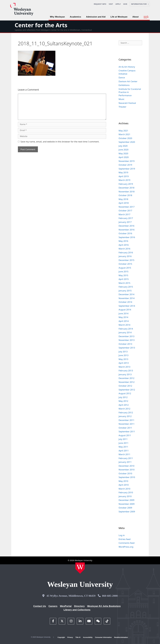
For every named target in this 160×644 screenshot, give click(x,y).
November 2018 (127, 192)
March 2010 (124, 489)
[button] (146, 17)
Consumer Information (103, 637)
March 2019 (124, 180)
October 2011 (125, 428)
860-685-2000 (110, 596)
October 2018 (125, 195)
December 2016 (126, 226)
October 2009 (125, 508)
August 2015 (125, 268)
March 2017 (124, 214)
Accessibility (88, 637)
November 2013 (127, 340)
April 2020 (124, 157)
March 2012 (124, 409)
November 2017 (127, 207)
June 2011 (124, 443)
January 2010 (125, 496)
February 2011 (126, 458)
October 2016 (125, 233)
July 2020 (123, 146)
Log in (122, 535)
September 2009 (127, 512)
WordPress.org (126, 547)
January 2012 (125, 416)
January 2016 (125, 256)
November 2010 (127, 470)
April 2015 (124, 279)
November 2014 (127, 298)
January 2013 (125, 374)
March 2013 (124, 367)
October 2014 (125, 302)
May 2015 (123, 275)
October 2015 (125, 264)
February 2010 (126, 492)
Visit (111, 4)
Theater (122, 107)
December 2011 (126, 420)
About (136, 17)
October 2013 (125, 344)
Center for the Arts (41, 25)
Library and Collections (77, 610)
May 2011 (123, 447)
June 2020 (124, 150)
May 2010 (123, 481)
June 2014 (124, 313)
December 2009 (126, 500)
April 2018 (124, 203)
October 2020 (125, 138)
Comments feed (127, 543)
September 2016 (127, 237)
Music (122, 99)
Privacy (70, 637)
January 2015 (125, 291)
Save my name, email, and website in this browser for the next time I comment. (60, 142)
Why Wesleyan (57, 17)
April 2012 (124, 405)
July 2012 (123, 397)
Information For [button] (140, 4)
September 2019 (127, 169)
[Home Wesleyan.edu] (80, 568)
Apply (118, 4)
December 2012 (126, 378)
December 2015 (126, 260)
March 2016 (124, 249)
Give (125, 4)
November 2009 (127, 504)
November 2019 (127, 161)
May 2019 (123, 172)
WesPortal (66, 606)
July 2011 (123, 439)
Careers (53, 606)
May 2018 (123, 199)
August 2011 (125, 435)
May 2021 (123, 131)
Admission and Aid (96, 17)
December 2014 (126, 294)
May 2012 (123, 401)
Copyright (61, 637)
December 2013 (126, 336)
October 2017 (125, 211)
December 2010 (126, 466)
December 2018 (126, 188)
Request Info (100, 4)
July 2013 (123, 352)
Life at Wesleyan (119, 17)
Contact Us (40, 606)
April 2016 (124, 245)
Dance (122, 78)
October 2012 (125, 386)
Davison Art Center (128, 81)
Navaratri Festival (127, 103)
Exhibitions (124, 85)
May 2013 (123, 359)
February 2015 (126, 287)
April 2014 (124, 321)
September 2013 (127, 348)
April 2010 (124, 485)
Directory (79, 606)
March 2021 (124, 134)
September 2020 (127, 142)
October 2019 (125, 165)
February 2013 (126, 371)
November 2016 (127, 230)
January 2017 (125, 222)
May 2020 (123, 153)
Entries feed (125, 539)
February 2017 (126, 218)
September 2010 (127, 477)
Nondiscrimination (121, 637)
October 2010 (125, 473)
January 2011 (125, 462)
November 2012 (127, 382)
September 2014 (127, 306)
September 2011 (127, 431)
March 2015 (124, 283)
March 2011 (124, 454)
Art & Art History (127, 67)
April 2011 (124, 451)
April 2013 (124, 363)
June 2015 (124, 271)
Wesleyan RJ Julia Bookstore (104, 606)
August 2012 (125, 393)
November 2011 (127, 424)
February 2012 (126, 412)
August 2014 (125, 310)
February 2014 (126, 329)
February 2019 (126, 184)
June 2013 (124, 355)
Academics (75, 17)
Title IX (78, 637)
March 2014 (124, 325)
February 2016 (126, 252)
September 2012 (127, 390)
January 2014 (125, 332)
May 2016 (123, 241)
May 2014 (123, 317)
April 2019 (124, 176)
